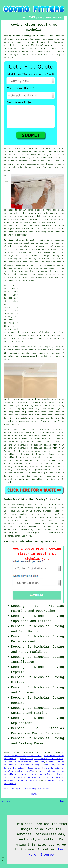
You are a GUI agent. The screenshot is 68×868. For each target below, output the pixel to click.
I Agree (47, 855)
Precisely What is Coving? (19, 240)
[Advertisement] (42, 306)
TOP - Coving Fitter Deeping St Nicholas (27, 789)
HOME (23, 18)
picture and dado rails (36, 442)
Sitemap (6, 801)
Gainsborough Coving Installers (23, 756)
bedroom (47, 432)
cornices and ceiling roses (48, 451)
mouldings (24, 479)
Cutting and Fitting (29, 713)
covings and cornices (41, 470)
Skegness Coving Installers (20, 781)
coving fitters (53, 753)
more (28, 536)
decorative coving (29, 436)
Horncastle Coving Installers (45, 778)
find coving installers (24, 505)
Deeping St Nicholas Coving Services (30, 542)
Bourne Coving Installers (36, 774)
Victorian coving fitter (46, 467)
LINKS (31, 18)
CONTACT (48, 18)
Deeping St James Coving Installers (24, 762)
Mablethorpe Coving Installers (45, 768)
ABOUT (40, 18)
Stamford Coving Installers (20, 771)
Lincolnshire (31, 753)
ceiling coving (42, 448)
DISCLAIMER (57, 18)
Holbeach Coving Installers (37, 765)
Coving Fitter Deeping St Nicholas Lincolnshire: (34, 36)
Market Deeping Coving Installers (41, 759)
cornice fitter (52, 464)
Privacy (62, 801)
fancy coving (56, 454)
